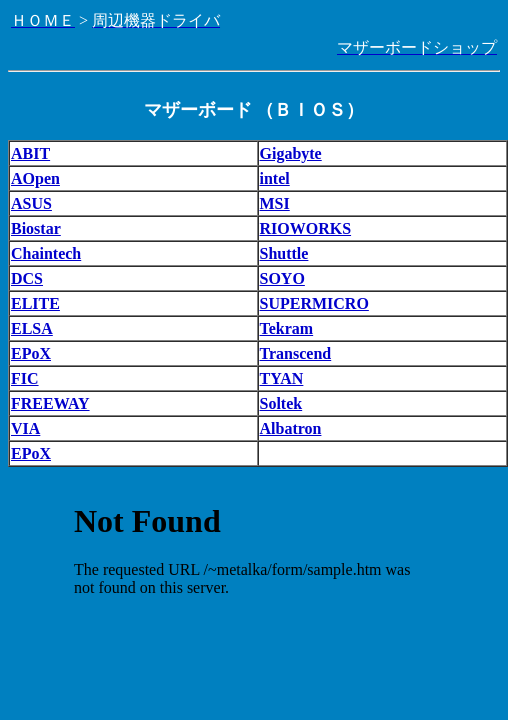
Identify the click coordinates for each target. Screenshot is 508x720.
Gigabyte (291, 153)
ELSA (32, 328)
